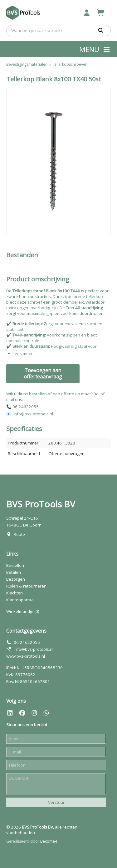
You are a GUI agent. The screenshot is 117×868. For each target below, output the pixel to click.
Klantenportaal (20, 600)
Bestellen (15, 565)
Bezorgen (16, 579)
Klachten (15, 593)
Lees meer (19, 353)
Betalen (14, 572)
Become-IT (50, 841)
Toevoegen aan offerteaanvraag (43, 373)
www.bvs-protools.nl (26, 656)
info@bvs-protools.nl (34, 649)
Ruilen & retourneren (26, 586)
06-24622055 (27, 642)
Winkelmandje (23, 611)
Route (19, 534)
